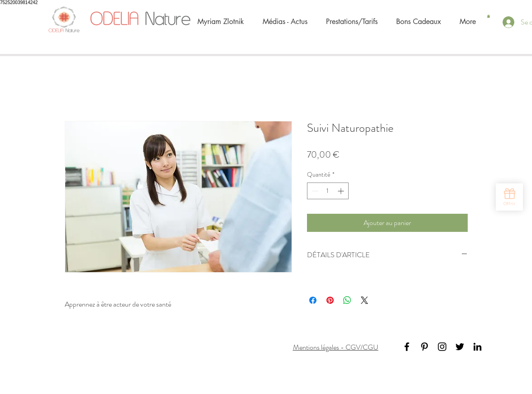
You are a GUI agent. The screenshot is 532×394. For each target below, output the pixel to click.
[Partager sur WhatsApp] (347, 300)
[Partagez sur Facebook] (313, 300)
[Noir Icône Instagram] (442, 347)
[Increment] (342, 191)
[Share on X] (364, 300)
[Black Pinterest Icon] (424, 347)
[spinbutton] (328, 191)
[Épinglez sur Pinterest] (330, 300)
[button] (489, 16)
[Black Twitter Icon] (460, 347)
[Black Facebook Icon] (407, 347)
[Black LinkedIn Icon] (477, 347)
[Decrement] (314, 191)
